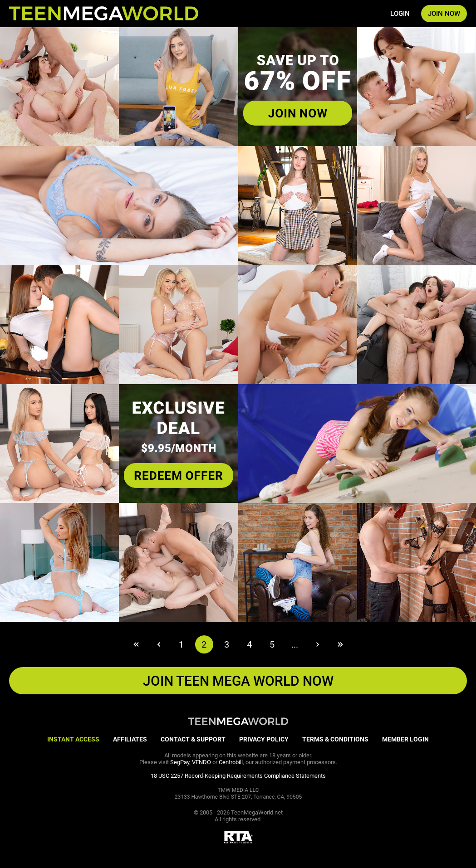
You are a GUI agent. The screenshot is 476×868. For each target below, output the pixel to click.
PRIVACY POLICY (264, 739)
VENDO (201, 762)
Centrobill (231, 762)
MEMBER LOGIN (405, 739)
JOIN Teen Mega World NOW (238, 681)
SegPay (180, 762)
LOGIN (400, 14)
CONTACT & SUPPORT (193, 739)
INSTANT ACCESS (73, 739)
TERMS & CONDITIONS (335, 739)
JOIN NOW (444, 14)
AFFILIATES (130, 739)
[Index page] (104, 14)
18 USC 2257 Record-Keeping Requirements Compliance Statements (238, 776)
